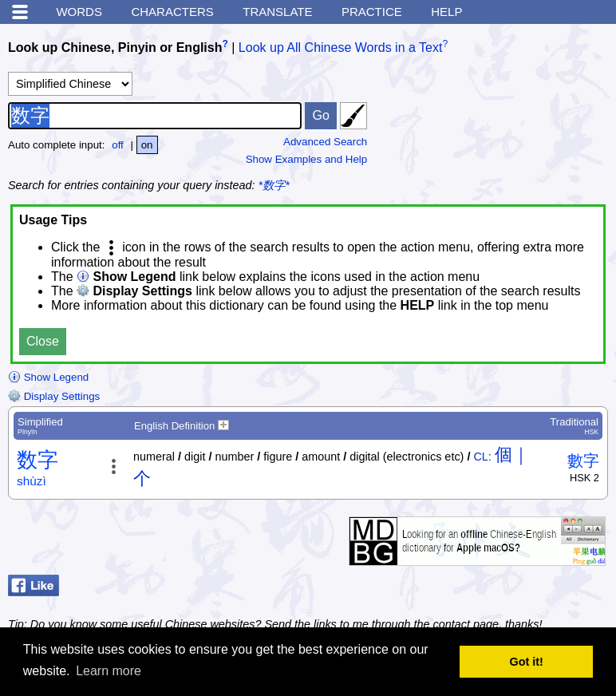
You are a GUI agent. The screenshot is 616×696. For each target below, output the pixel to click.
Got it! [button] (527, 662)
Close (43, 341)
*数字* (274, 185)
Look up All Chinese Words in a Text (341, 47)
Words (79, 12)
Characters (172, 12)
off (118, 145)
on (147, 145)
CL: (482, 457)
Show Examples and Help (307, 159)
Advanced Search (325, 142)
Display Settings (54, 396)
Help (446, 12)
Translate (277, 12)
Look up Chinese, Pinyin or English (115, 47)
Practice (372, 12)
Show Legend (48, 377)
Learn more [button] (109, 671)
